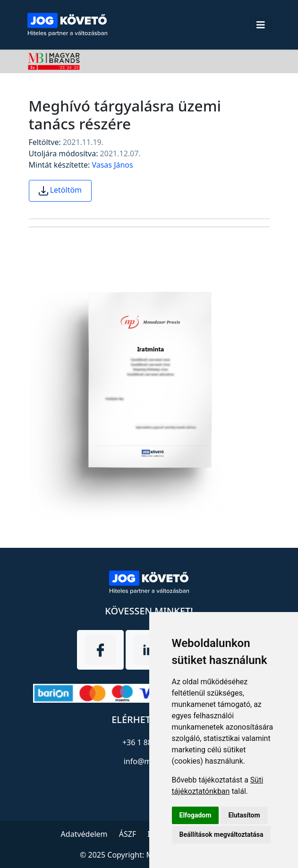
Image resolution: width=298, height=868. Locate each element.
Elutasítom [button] (244, 815)
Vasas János (112, 165)
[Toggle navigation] (261, 25)
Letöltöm (60, 190)
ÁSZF (128, 834)
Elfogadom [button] (196, 815)
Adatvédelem (84, 834)
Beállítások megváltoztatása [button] (221, 834)
